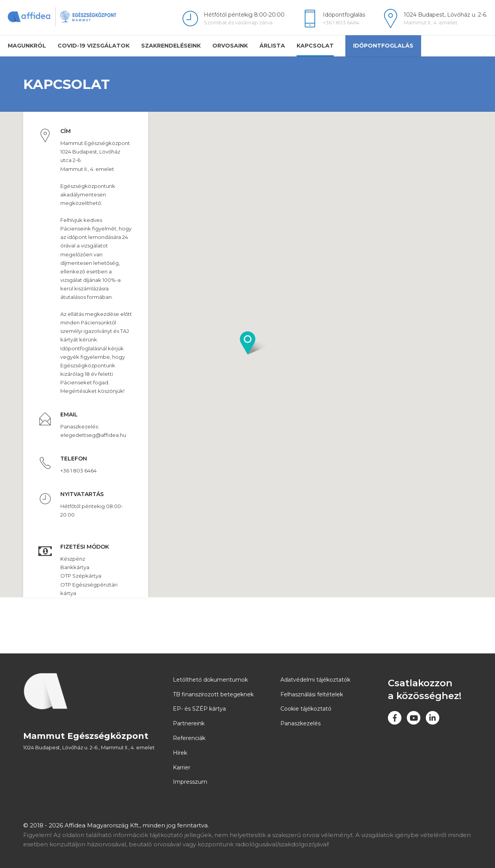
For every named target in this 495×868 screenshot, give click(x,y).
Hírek (180, 753)
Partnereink (189, 723)
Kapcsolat (315, 46)
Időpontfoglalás (383, 46)
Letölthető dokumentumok (210, 680)
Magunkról (27, 46)
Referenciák (189, 738)
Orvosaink (230, 46)
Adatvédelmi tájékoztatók (315, 680)
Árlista (272, 46)
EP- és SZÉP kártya (199, 709)
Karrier (182, 767)
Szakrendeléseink (171, 46)
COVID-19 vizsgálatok (94, 46)
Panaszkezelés (300, 723)
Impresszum (190, 782)
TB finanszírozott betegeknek (213, 694)
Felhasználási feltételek (312, 694)
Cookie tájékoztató (306, 709)
